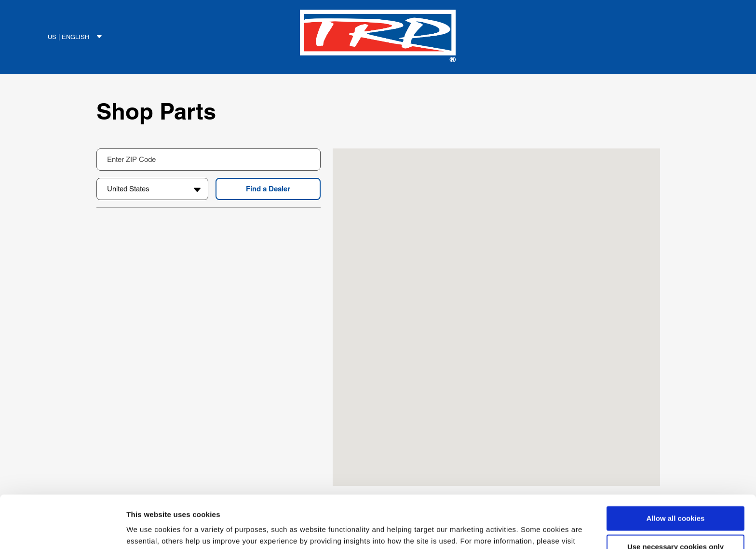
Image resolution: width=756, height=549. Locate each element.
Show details (149, 530)
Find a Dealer (268, 189)
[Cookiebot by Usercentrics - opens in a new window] (62, 530)
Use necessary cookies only (675, 498)
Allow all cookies (676, 469)
